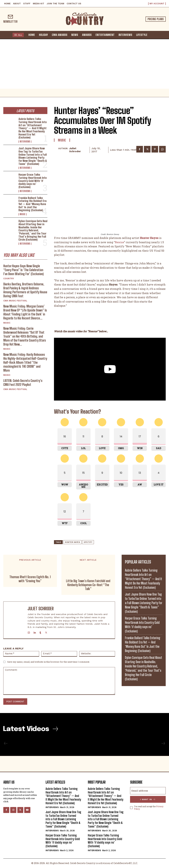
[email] (148, 791)
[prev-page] (6, 743)
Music (23, 214)
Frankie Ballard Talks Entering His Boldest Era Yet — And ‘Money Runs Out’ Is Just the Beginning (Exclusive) (33, 204)
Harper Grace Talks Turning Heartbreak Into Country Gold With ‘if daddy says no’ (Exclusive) (33, 181)
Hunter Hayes (72, 542)
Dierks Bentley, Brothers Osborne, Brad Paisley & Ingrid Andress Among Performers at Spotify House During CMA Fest (25, 290)
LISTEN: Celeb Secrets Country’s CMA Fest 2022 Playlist (23, 383)
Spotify (88, 542)
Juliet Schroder (75, 150)
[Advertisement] (84, 64)
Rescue (119, 242)
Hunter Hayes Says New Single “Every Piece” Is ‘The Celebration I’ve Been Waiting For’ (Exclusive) (24, 270)
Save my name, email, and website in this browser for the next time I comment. (49, 662)
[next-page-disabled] (163, 743)
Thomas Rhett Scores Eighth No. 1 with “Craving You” (30, 579)
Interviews (25, 142)
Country (9, 279)
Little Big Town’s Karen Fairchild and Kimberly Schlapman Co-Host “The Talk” (88, 585)
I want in (148, 799)
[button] (153, 35)
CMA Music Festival (15, 301)
